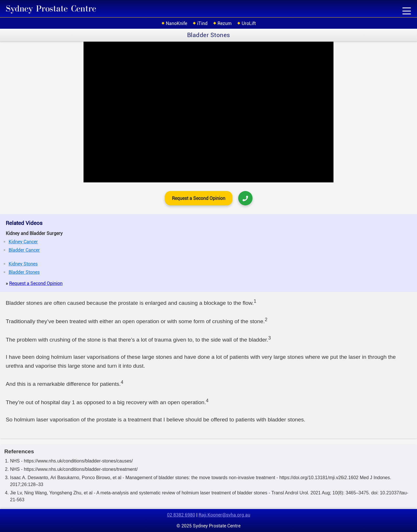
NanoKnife (177, 23)
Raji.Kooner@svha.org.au (224, 515)
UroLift (249, 23)
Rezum (225, 23)
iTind (202, 23)
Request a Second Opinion (199, 198)
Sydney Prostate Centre (51, 9)
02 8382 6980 (181, 515)
